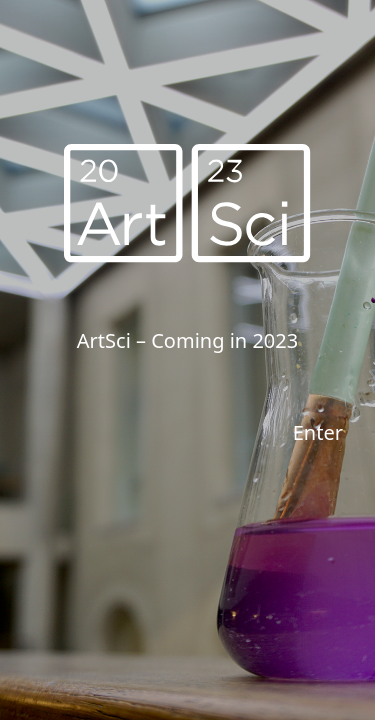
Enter (318, 432)
